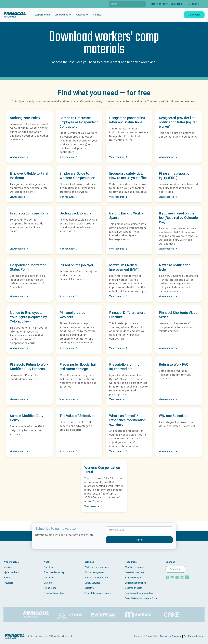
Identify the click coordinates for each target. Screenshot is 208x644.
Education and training (136, 583)
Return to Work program (96, 578)
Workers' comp (42, 15)
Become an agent (133, 588)
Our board (49, 578)
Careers (48, 583)
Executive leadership (54, 572)
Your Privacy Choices (193, 636)
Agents (7, 578)
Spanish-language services (98, 593)
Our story (48, 567)
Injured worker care (134, 572)
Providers (8, 583)
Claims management (95, 572)
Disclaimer (139, 636)
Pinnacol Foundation (54, 593)
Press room (50, 588)
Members (8, 567)
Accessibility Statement (171, 636)
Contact (97, 15)
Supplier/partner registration (139, 593)
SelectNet (89, 588)
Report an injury (159, 4)
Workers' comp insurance (97, 567)
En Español (177, 4)
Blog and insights (133, 578)
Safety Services (92, 583)
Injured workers (11, 572)
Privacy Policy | (153, 636)
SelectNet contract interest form (141, 598)
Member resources (134, 567)
